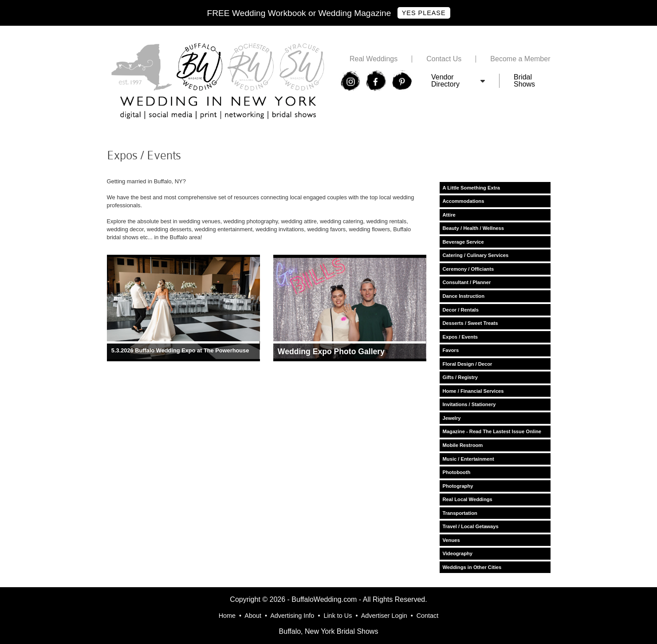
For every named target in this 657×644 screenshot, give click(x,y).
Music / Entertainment (468, 459)
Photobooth (457, 472)
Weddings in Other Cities (472, 567)
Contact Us (444, 59)
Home (227, 616)
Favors (451, 350)
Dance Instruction (464, 296)
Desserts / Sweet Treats (470, 323)
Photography (458, 486)
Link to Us (338, 616)
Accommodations (464, 201)
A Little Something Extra (472, 188)
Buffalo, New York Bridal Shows (329, 631)
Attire (449, 215)
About (253, 616)
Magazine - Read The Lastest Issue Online (492, 431)
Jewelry (452, 418)
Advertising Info (292, 616)
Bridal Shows (524, 81)
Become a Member (520, 59)
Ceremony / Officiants (468, 269)
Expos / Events (460, 337)
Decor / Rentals (461, 310)
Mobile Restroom (463, 445)
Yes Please (424, 13)
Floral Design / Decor (468, 364)
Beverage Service (463, 242)
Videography (458, 553)
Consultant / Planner (467, 282)
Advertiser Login (384, 616)
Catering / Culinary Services (476, 255)
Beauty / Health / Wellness (473, 228)
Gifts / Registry (460, 377)
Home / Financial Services (473, 391)
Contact (428, 616)
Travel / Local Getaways (471, 526)
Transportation (460, 513)
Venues (451, 540)
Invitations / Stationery (469, 404)
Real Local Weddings (468, 499)
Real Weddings (374, 59)
